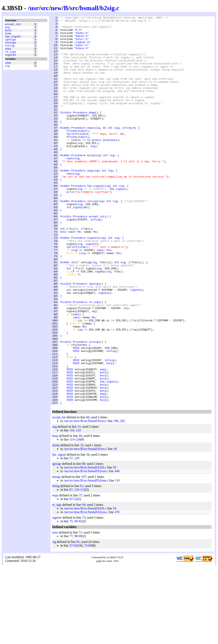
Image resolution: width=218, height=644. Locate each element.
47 (71, 577)
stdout (82, 154)
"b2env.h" (82, 55)
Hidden (65, 150)
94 (84, 582)
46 (80, 513)
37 (81, 573)
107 (84, 554)
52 (75, 577)
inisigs (11, 47)
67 (71, 567)
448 (117, 549)
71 (80, 610)
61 (82, 564)
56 (88, 532)
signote (11, 61)
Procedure (80, 132)
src (45, 8)
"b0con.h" (82, 40)
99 (80, 614)
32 (82, 523)
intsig (10, 50)
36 (115, 526)
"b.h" (78, 33)
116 (72, 508)
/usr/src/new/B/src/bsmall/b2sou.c (86, 549)
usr (34, 8)
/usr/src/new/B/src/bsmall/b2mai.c (86, 558)
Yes (109, 297)
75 (71, 599)
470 (117, 590)
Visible (66, 132)
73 (84, 595)
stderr (84, 293)
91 (80, 599)
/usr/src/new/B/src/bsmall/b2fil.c (85, 545)
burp (8, 32)
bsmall (89, 8)
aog (7, 28)
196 (116, 499)
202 (122, 499)
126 (78, 517)
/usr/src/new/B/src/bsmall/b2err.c (85, 499)
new (56, 8)
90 (76, 599)
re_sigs (11, 58)
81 (78, 619)
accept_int (13, 25)
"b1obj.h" (82, 36)
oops (8, 54)
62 (75, 623)
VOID (76, 414)
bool (63, 275)
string (127, 150)
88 (84, 541)
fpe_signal (13, 39)
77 (71, 614)
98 (76, 614)
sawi (8, 70)
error (70, 227)
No (86, 246)
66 (88, 495)
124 (78, 508)
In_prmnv (93, 165)
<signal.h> (82, 47)
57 (71, 536)
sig (7, 74)
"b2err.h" (82, 51)
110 (117, 558)
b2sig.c (110, 8)
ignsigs (11, 43)
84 (90, 623)
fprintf (72, 158)
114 (72, 517)
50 (115, 545)
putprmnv (109, 165)
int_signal (74, 246)
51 (79, 504)
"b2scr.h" (82, 44)
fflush (71, 154)
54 (115, 586)
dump (8, 36)
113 (82, 567)
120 (77, 536)
